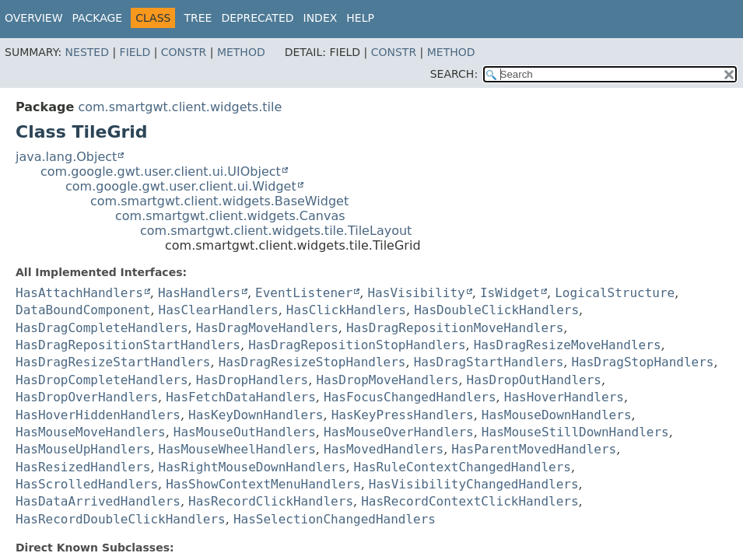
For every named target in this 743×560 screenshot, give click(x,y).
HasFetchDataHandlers (241, 397)
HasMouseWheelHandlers (237, 449)
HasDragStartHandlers (489, 362)
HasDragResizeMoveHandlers (568, 345)
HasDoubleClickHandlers (496, 310)
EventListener (304, 293)
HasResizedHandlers (83, 467)
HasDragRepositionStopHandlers (357, 345)
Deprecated (257, 18)
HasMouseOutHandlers (245, 432)
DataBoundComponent (83, 310)
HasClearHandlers (219, 310)
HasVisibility (416, 293)
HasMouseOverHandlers (399, 432)
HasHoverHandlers (564, 397)
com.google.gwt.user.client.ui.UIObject (161, 171)
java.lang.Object (66, 157)
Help (360, 18)
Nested (87, 52)
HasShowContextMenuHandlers (263, 484)
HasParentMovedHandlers (534, 449)
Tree (198, 18)
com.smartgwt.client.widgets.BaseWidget (219, 201)
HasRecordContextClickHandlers (470, 501)
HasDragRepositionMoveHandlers (455, 328)
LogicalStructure (615, 293)
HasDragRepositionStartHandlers (128, 345)
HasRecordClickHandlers (271, 501)
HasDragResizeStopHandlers (312, 362)
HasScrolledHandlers (87, 484)
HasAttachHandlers (79, 293)
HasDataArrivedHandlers (98, 501)
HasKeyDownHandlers (256, 415)
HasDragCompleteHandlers (102, 328)
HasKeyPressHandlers (403, 415)
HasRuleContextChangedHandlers (463, 467)
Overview (34, 18)
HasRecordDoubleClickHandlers (121, 519)
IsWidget (510, 293)
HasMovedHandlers (384, 449)
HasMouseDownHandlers (557, 415)
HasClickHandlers (346, 310)
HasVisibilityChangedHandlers (474, 484)
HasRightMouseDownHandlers (252, 467)
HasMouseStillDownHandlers (575, 432)
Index (321, 18)
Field (135, 52)
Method (241, 52)
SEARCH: (454, 74)
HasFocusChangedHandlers (410, 397)
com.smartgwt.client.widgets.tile (180, 107)
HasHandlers (199, 293)
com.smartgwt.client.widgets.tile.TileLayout (276, 231)
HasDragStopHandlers (642, 362)
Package (98, 18)
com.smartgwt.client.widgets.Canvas (230, 216)
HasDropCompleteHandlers (102, 380)
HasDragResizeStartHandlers (113, 362)
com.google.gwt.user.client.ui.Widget (181, 186)
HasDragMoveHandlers (267, 328)
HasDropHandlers (252, 380)
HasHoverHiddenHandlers (98, 415)
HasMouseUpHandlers (83, 449)
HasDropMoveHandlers (387, 380)
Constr (184, 52)
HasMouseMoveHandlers (91, 432)
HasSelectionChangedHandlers (335, 519)
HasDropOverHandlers (87, 397)
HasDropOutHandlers (534, 380)
